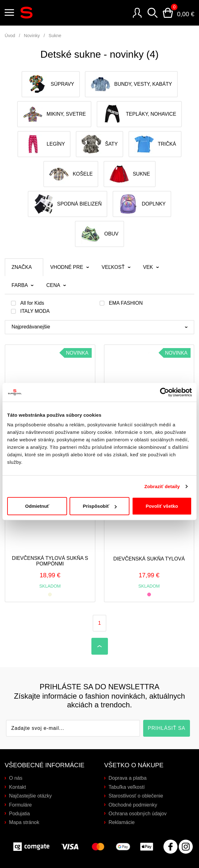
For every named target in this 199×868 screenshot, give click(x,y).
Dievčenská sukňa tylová (149, 559)
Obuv (99, 234)
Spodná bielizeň (68, 204)
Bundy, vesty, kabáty (131, 84)
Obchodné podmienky (133, 805)
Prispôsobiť (100, 489)
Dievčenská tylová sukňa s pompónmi (50, 561)
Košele (71, 174)
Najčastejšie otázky (30, 796)
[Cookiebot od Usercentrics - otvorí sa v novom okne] (165, 375)
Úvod (10, 36)
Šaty (100, 144)
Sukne (55, 36)
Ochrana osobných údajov (138, 814)
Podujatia (19, 814)
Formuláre (20, 805)
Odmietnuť (37, 489)
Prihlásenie (137, 13)
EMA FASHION (126, 303)
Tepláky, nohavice (139, 114)
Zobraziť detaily (162, 469)
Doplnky (142, 204)
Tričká (155, 144)
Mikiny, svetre (54, 114)
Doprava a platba (128, 778)
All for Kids (32, 303)
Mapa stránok (24, 822)
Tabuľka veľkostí (127, 787)
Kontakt (17, 787)
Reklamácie (122, 822)
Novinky (32, 36)
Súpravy (51, 84)
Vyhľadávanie (153, 13)
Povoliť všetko (162, 489)
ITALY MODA (35, 311)
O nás (16, 778)
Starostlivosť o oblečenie (136, 796)
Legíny (44, 144)
